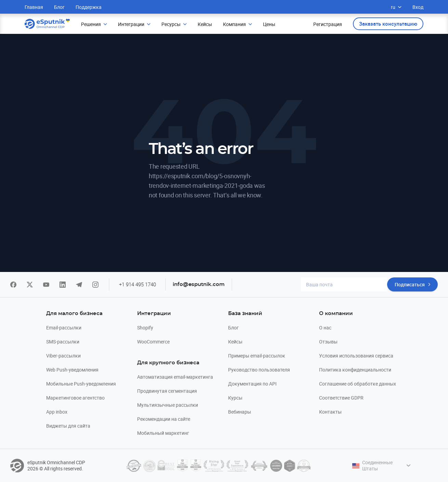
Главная (34, 7)
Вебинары (240, 412)
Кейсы (235, 342)
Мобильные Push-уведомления (81, 384)
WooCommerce (153, 342)
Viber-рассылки (63, 356)
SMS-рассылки (63, 342)
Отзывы (328, 342)
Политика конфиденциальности (355, 370)
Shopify (145, 328)
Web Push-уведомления (72, 370)
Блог (59, 7)
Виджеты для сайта (68, 426)
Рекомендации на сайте (164, 419)
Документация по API (252, 384)
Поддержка (89, 7)
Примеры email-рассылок (257, 356)
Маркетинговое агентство (75, 398)
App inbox (57, 412)
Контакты (330, 412)
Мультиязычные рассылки (168, 405)
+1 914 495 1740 (137, 284)
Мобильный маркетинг (163, 433)
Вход (418, 7)
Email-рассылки (64, 328)
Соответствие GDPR (341, 398)
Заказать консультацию (388, 24)
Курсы (235, 398)
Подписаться (410, 284)
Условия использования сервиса (356, 356)
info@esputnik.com (199, 284)
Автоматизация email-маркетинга (175, 377)
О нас (325, 328)
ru (396, 7)
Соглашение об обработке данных (358, 384)
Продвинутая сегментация (167, 391)
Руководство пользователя (259, 370)
